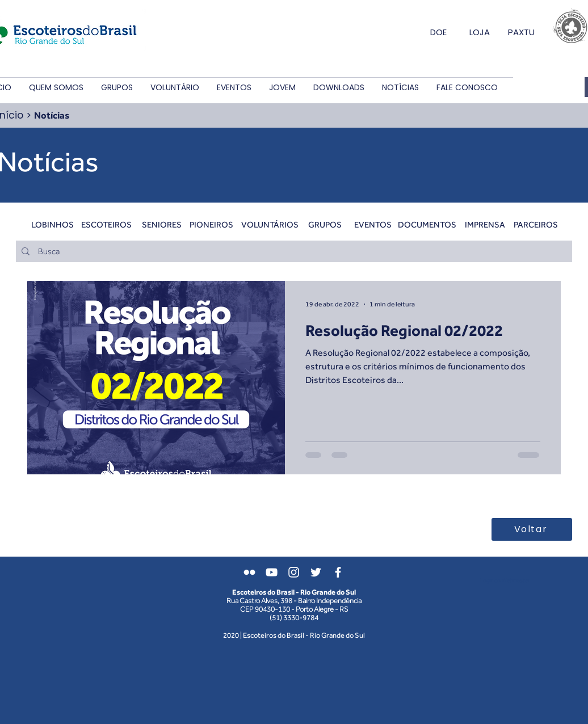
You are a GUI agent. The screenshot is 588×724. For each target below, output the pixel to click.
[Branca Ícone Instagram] (294, 572)
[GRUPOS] (325, 224)
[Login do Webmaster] (505, 581)
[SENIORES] (161, 224)
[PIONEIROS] (211, 224)
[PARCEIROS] (535, 224)
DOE (438, 32)
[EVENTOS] (373, 224)
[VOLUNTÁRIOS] (270, 224)
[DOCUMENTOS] (427, 224)
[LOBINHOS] (52, 224)
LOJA (480, 32)
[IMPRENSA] (485, 224)
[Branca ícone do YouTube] (272, 572)
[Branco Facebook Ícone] (338, 572)
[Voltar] (532, 529)
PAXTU (521, 32)
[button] (56, 88)
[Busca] (293, 251)
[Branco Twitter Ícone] (316, 572)
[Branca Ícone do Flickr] (249, 572)
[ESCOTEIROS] (106, 224)
